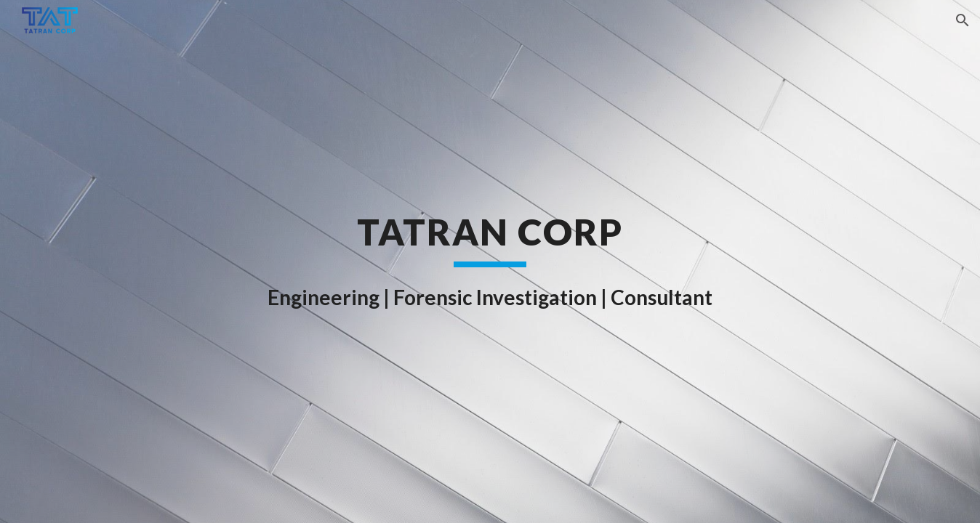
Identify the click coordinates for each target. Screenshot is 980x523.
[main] (490, 261)
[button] (963, 20)
